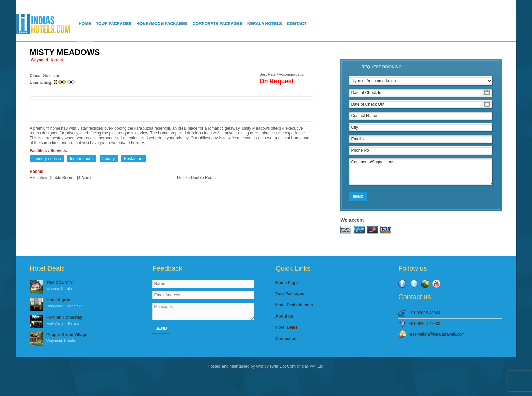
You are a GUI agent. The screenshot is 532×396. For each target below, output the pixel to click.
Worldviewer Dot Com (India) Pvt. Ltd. (290, 366)
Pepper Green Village (82, 338)
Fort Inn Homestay (82, 321)
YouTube (436, 284)
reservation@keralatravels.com (437, 334)
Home (85, 24)
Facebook (402, 284)
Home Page (287, 283)
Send (358, 197)
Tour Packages (114, 24)
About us (284, 316)
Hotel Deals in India (294, 305)
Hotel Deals (287, 327)
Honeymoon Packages (162, 24)
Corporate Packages (217, 24)
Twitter (414, 284)
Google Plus (425, 284)
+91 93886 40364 (424, 313)
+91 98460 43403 (424, 324)
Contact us (286, 339)
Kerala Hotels (265, 24)
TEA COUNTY (82, 286)
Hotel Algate (82, 303)
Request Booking (382, 67)
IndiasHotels (43, 24)
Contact (297, 24)
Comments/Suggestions (421, 172)
